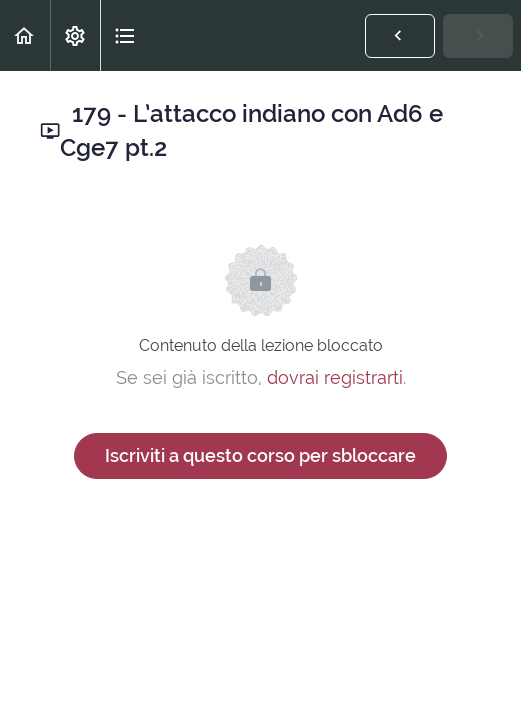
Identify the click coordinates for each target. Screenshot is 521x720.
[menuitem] (75, 35)
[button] (25, 35)
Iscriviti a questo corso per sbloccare (260, 455)
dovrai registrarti (335, 377)
